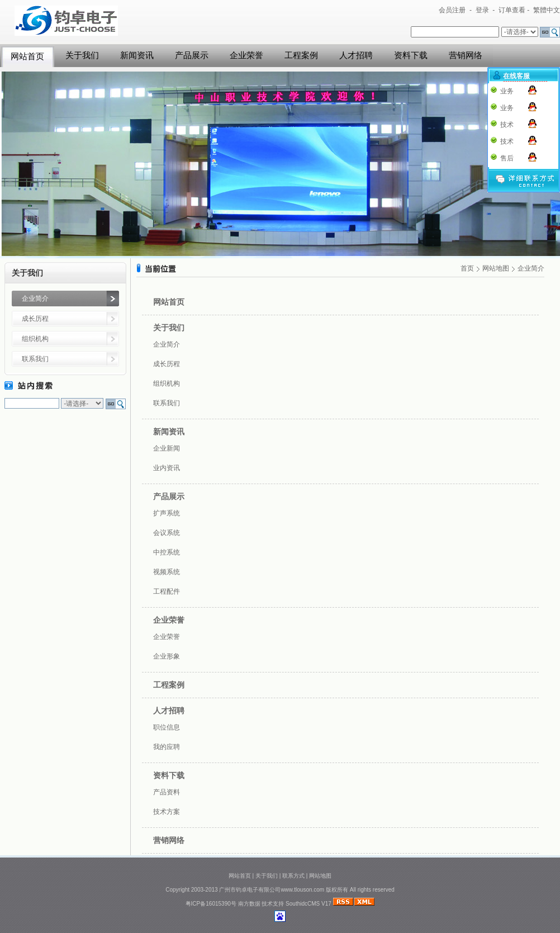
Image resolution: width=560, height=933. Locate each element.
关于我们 (82, 55)
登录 (482, 10)
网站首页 (27, 56)
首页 (467, 268)
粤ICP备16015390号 (211, 904)
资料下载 (411, 55)
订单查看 (512, 10)
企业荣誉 (246, 55)
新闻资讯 (137, 55)
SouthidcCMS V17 (309, 904)
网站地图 (496, 268)
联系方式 (293, 876)
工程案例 (301, 55)
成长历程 (35, 319)
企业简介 (35, 299)
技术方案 (167, 812)
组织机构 (35, 339)
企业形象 (167, 656)
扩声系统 (167, 513)
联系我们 (35, 359)
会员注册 (452, 10)
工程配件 (167, 591)
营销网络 (466, 55)
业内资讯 (167, 468)
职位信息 (167, 727)
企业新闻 (167, 448)
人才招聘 (356, 55)
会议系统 (167, 533)
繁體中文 (547, 10)
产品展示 (192, 55)
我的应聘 (167, 747)
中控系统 (167, 552)
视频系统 (167, 572)
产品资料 (167, 792)
